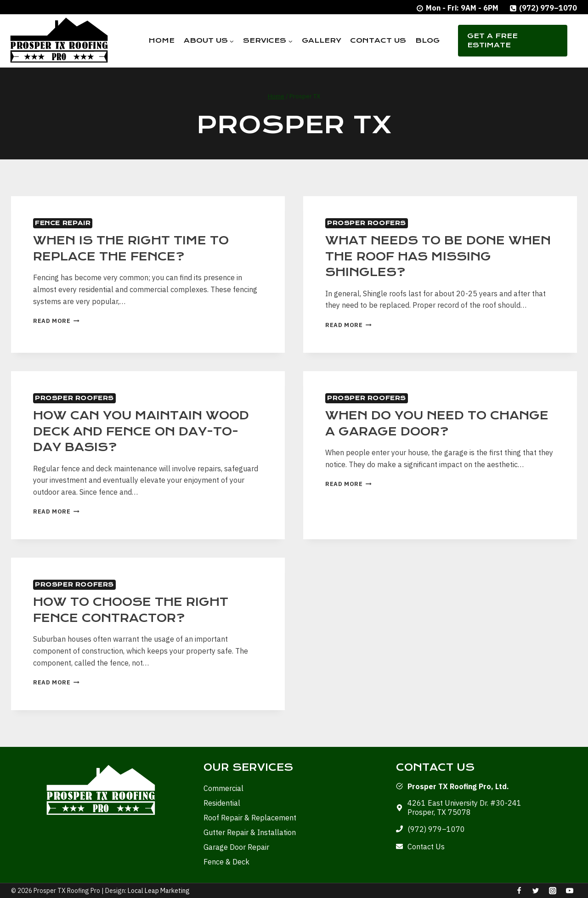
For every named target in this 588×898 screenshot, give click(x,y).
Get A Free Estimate (492, 40)
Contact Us (378, 40)
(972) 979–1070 (436, 829)
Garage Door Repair (236, 847)
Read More (56, 321)
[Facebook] (519, 891)
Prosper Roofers (367, 223)
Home (161, 40)
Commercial (223, 788)
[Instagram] (553, 891)
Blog (427, 40)
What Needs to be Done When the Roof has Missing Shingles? (438, 256)
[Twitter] (536, 891)
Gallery (322, 40)
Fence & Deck (226, 862)
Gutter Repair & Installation (250, 832)
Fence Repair (63, 223)
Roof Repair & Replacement (250, 818)
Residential (222, 803)
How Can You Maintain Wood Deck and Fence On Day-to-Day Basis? (141, 431)
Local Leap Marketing (159, 891)
